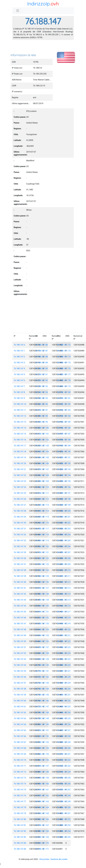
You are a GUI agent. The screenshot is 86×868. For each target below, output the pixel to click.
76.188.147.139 (42, 659)
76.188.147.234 (64, 713)
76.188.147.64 (20, 724)
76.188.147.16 (20, 440)
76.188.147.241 (64, 754)
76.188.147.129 (42, 600)
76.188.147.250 (64, 807)
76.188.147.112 (42, 499)
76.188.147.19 (20, 457)
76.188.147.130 (42, 606)
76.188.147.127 (42, 588)
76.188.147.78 (20, 807)
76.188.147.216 (64, 606)
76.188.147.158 (42, 772)
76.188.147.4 (19, 369)
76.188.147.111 (42, 493)
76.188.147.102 (42, 440)
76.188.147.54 (20, 665)
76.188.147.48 (20, 629)
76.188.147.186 (64, 428)
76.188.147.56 (20, 677)
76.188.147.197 (64, 493)
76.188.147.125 (42, 576)
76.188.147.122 (42, 558)
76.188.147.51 (20, 647)
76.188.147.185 (64, 422)
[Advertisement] (43, 47)
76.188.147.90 (42, 369)
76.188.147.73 (20, 778)
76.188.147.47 (20, 624)
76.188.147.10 (20, 404)
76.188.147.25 (20, 493)
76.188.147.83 (20, 837)
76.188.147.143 (42, 683)
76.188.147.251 (64, 813)
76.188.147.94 (42, 392)
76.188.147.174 (64, 357)
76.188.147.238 (64, 736)
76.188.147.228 (64, 677)
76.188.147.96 (42, 404)
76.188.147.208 (64, 558)
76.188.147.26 (20, 499)
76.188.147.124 (42, 570)
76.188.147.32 (20, 535)
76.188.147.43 (20, 600)
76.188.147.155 (42, 754)
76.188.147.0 (19, 345)
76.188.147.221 (64, 635)
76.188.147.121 (42, 552)
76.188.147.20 (20, 463)
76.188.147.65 (20, 730)
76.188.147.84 (20, 843)
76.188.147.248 (64, 796)
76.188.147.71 (20, 766)
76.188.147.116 (42, 523)
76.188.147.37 (20, 564)
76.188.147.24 (20, 487)
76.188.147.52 (20, 653)
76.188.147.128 (42, 594)
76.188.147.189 (64, 446)
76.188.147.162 (42, 796)
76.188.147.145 (42, 695)
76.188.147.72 (20, 772)
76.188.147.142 (42, 677)
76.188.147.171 (42, 849)
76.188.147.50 (20, 641)
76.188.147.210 (64, 570)
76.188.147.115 (42, 517)
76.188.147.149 (42, 718)
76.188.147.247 (64, 790)
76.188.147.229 (64, 683)
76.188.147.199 (64, 505)
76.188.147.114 (42, 511)
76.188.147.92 (42, 380)
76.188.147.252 (64, 819)
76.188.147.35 (20, 552)
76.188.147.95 (42, 398)
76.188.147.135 (42, 635)
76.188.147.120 (42, 546)
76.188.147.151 (42, 730)
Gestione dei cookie (59, 859)
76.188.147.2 (19, 357)
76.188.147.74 (20, 784)
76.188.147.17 (20, 446)
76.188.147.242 (64, 760)
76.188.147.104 (42, 452)
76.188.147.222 (64, 641)
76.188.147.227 (64, 671)
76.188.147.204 (64, 535)
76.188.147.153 (42, 742)
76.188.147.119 (42, 541)
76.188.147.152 (42, 736)
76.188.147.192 (64, 463)
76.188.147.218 (64, 618)
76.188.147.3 (19, 363)
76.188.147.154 (42, 748)
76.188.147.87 (42, 351)
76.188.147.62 (20, 713)
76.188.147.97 (42, 410)
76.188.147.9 (19, 398)
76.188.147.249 (64, 801)
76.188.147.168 (42, 831)
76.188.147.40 (20, 582)
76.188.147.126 (42, 582)
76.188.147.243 (64, 766)
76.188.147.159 (42, 778)
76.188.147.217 (64, 612)
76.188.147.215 (64, 600)
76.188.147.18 (20, 452)
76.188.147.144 (42, 689)
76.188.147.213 (64, 588)
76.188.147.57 (20, 683)
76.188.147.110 (42, 487)
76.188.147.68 (20, 748)
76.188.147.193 (64, 469)
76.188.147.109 (42, 481)
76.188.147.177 (64, 374)
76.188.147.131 (42, 612)
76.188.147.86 (42, 345)
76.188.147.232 (64, 701)
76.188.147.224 (64, 653)
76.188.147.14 (20, 428)
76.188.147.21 (20, 469)
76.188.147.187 (64, 434)
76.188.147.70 (20, 760)
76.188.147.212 (64, 582)
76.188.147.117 (42, 529)
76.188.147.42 (20, 594)
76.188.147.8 (19, 392)
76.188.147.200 (64, 511)
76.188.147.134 (42, 629)
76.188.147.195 (64, 481)
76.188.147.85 (20, 849)
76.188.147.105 (42, 457)
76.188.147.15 (20, 434)
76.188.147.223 (64, 647)
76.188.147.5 (19, 374)
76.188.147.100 (42, 428)
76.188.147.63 (20, 718)
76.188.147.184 (64, 416)
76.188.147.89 (42, 363)
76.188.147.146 (42, 701)
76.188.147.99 (42, 422)
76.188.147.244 (64, 772)
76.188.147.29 (20, 517)
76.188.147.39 (20, 576)
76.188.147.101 (42, 434)
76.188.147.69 (20, 754)
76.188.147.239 (64, 742)
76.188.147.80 (20, 819)
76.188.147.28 (20, 511)
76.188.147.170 (42, 843)
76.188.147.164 (42, 807)
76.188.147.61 (20, 707)
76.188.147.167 (42, 825)
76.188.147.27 (20, 505)
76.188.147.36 (20, 558)
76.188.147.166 (42, 819)
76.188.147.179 (64, 386)
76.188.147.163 (42, 801)
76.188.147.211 (64, 576)
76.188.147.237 (64, 730)
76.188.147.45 (20, 612)
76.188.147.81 (20, 825)
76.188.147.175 (64, 363)
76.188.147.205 (64, 541)
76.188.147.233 (64, 707)
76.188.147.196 (64, 487)
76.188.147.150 (42, 724)
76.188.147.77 (20, 801)
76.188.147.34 (20, 546)
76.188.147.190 (64, 452)
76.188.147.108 (42, 475)
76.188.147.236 (64, 724)
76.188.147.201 (64, 517)
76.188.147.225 (64, 659)
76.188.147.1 (19, 351)
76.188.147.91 (42, 374)
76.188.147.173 (64, 351)
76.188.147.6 (19, 380)
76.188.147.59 (20, 695)
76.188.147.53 (20, 659)
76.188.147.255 (64, 837)
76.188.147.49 (20, 635)
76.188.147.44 (20, 606)
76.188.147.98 (42, 416)
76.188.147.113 (42, 505)
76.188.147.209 (64, 564)
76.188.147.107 (42, 469)
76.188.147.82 (20, 831)
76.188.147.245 (64, 778)
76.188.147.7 (19, 386)
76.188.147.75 (20, 790)
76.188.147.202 (64, 523)
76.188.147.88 (42, 357)
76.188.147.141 (42, 671)
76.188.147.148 (42, 713)
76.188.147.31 (20, 529)
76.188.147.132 (42, 618)
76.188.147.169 (42, 837)
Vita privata (44, 859)
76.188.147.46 (20, 618)
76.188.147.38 (20, 570)
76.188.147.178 (64, 380)
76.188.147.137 (42, 647)
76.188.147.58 (20, 689)
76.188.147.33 (20, 541)
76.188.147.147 (42, 707)
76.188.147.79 (20, 813)
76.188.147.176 (64, 369)
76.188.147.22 (20, 475)
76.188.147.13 (20, 422)
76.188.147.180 (64, 392)
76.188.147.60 (20, 701)
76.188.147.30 (20, 523)
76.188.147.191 (64, 457)
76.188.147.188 (64, 440)
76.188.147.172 (64, 345)
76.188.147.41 (20, 588)
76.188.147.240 (64, 748)
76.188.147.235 (64, 718)
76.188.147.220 (64, 629)
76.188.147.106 (42, 463)
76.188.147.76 (20, 796)
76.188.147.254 (64, 831)
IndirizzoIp (38, 4)
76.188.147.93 (42, 386)
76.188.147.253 (64, 825)
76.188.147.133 (42, 624)
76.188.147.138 (42, 653)
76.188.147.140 (42, 665)
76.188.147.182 (64, 404)
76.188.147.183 (64, 410)
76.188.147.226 (64, 665)
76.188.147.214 (64, 594)
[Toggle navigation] (18, 11)
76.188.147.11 (20, 410)
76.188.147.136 (42, 641)
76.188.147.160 (42, 784)
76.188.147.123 (42, 564)
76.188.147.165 (42, 813)
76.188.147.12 (20, 416)
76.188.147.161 (42, 790)
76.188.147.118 (42, 535)
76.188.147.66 (20, 736)
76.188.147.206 (64, 546)
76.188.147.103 (42, 446)
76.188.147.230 (64, 689)
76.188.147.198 (64, 499)
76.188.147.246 (64, 784)
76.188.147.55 (20, 671)
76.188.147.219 (64, 624)
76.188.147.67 (20, 742)
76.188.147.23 (20, 481)
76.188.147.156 (42, 760)
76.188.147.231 (64, 695)
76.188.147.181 (64, 398)
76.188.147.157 (42, 766)
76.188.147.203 (64, 529)
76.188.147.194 (64, 475)
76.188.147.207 (64, 552)
